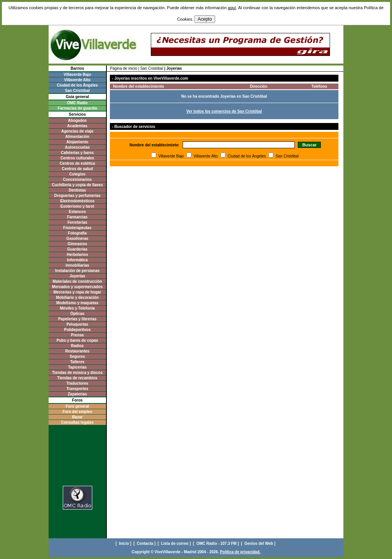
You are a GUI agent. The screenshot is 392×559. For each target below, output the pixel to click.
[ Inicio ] (124, 543)
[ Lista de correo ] (175, 543)
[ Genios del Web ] (259, 543)
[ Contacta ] (145, 543)
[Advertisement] (78, 458)
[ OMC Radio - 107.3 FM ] (216, 543)
